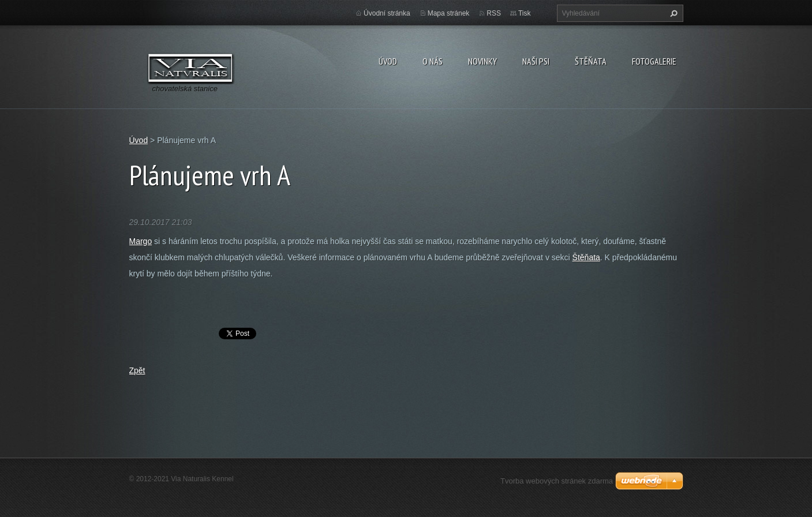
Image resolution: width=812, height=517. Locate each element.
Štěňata (591, 61)
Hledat (672, 13)
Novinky (482, 61)
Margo (141, 241)
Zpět (137, 370)
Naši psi (536, 61)
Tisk (525, 13)
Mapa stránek (449, 13)
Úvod (388, 61)
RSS (494, 13)
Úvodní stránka (387, 13)
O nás (433, 61)
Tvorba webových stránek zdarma (557, 481)
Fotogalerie (654, 61)
